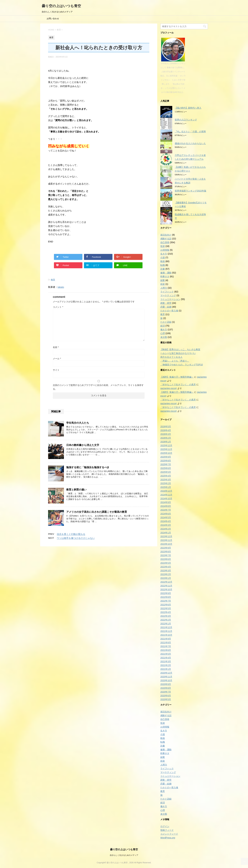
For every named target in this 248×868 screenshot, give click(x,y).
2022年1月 (166, 624)
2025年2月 (166, 483)
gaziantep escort (169, 388)
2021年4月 (166, 658)
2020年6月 (166, 696)
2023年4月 (166, 567)
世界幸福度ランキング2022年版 (191, 191)
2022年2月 (166, 620)
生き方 (164, 254)
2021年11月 (166, 631)
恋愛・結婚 (166, 307)
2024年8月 (166, 506)
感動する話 (166, 239)
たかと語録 (166, 322)
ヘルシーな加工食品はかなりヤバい (178, 353)
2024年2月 (166, 529)
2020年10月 (166, 680)
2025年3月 (166, 480)
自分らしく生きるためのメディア (124, 855)
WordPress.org (168, 838)
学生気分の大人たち (78, 423)
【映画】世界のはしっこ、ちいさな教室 (180, 349)
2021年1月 (166, 669)
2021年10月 (166, 635)
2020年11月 (166, 677)
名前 (56, 347)
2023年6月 (166, 559)
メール (57, 359)
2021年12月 (166, 627)
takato (61, 287)
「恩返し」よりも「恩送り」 (175, 361)
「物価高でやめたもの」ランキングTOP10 (182, 365)
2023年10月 (166, 544)
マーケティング (168, 295)
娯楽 (163, 284)
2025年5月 (166, 472)
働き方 (164, 330)
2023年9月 (166, 548)
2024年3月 (166, 525)
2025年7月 (166, 464)
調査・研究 (166, 303)
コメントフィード (169, 834)
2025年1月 (166, 487)
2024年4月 (166, 521)
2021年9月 (166, 639)
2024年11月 (166, 495)
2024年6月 (166, 514)
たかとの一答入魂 (169, 311)
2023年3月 (166, 571)
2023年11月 (166, 540)
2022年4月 (166, 612)
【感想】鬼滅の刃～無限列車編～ (177, 377)
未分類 (164, 337)
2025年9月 (166, 457)
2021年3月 (166, 661)
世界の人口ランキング (186, 120)
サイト (56, 370)
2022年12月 (166, 582)
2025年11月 (166, 449)
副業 (163, 280)
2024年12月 (166, 491)
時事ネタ (165, 276)
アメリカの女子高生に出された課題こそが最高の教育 (97, 512)
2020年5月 (166, 699)
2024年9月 (166, 502)
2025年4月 (166, 476)
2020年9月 (166, 684)
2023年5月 (166, 563)
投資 (163, 246)
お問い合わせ (53, 19)
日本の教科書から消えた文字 (83, 445)
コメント (58, 307)
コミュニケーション (170, 299)
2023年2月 (166, 574)
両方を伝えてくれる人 (171, 357)
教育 (53, 280)
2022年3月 (166, 616)
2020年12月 (166, 673)
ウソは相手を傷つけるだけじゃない (76, 538)
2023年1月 (166, 578)
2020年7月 (166, 692)
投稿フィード (167, 830)
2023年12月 (166, 536)
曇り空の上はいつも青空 (61, 6)
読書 (163, 269)
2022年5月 (166, 608)
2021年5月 (166, 654)
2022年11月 (166, 586)
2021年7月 (166, 646)
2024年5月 (166, 517)
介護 (163, 258)
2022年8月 (166, 597)
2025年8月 (166, 461)
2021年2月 (166, 665)
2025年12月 (166, 445)
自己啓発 (165, 242)
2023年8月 (166, 552)
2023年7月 (166, 555)
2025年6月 (166, 468)
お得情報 (165, 250)
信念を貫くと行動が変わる (71, 534)
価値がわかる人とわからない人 (190, 143)
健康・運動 (166, 273)
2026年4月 (166, 430)
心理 (163, 333)
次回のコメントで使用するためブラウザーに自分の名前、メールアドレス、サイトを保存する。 (98, 387)
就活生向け (166, 235)
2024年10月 (166, 499)
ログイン (165, 826)
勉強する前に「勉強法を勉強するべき (88, 467)
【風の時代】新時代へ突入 (188, 108)
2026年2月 (166, 438)
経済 (163, 326)
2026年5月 (166, 426)
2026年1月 (166, 442)
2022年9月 (166, 593)
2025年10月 (166, 453)
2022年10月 (166, 589)
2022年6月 (166, 605)
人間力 (164, 288)
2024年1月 (166, 533)
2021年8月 (166, 643)
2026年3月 (166, 434)
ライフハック (167, 292)
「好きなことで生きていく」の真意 (178, 384)
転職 (163, 265)
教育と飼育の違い (76, 490)
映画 (163, 261)
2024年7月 (166, 510)
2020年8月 (166, 688)
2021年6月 (166, 650)
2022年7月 (166, 601)
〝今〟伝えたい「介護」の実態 (190, 132)
